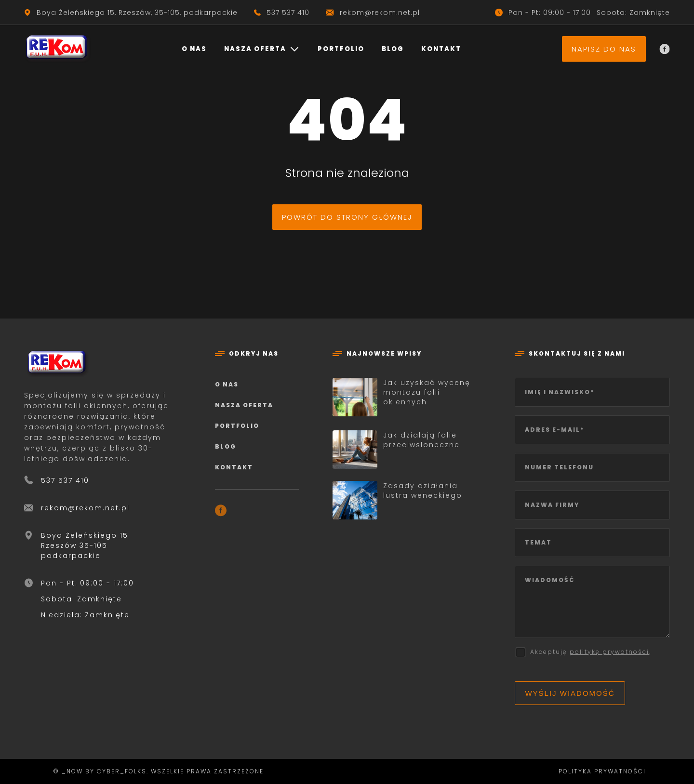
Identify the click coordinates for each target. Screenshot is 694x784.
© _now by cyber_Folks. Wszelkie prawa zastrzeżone (156, 771)
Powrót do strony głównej (347, 217)
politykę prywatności (609, 652)
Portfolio (341, 49)
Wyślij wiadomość (570, 693)
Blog (393, 49)
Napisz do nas (604, 49)
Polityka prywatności (602, 771)
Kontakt (441, 49)
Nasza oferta (255, 49)
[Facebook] (665, 49)
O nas (194, 49)
